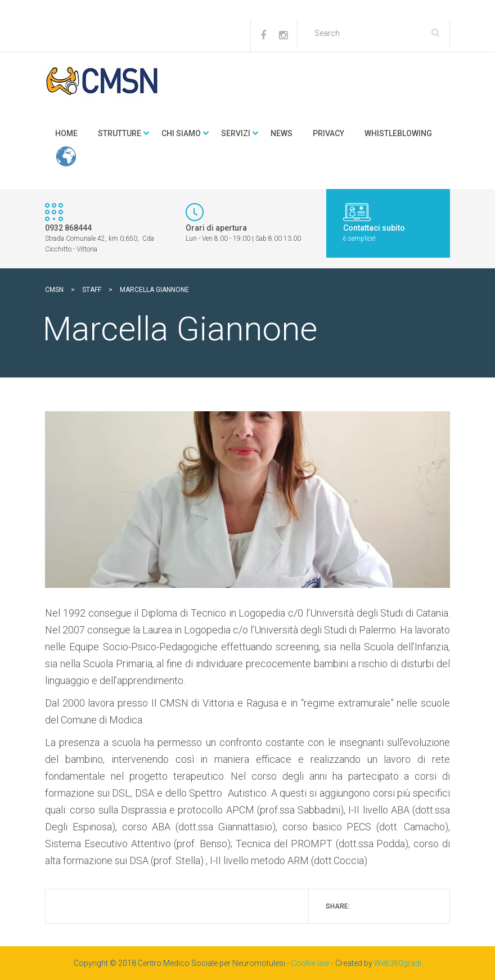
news (282, 133)
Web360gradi (398, 963)
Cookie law (310, 963)
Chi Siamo (181, 133)
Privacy (328, 133)
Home (66, 133)
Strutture (120, 133)
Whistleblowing (398, 133)
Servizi (236, 133)
